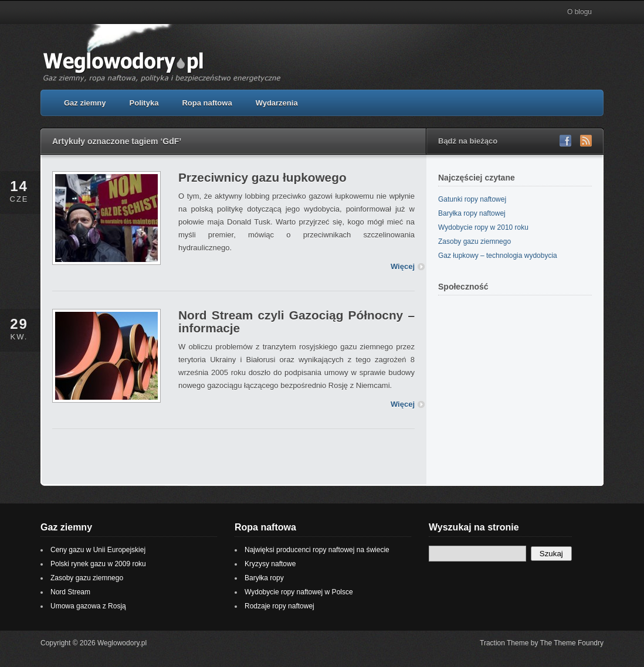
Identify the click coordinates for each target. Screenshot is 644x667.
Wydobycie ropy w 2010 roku (483, 227)
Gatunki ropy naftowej (472, 199)
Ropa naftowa (207, 103)
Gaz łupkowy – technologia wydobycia (498, 256)
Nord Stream (70, 592)
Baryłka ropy (264, 578)
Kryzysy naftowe (270, 564)
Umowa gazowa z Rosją (88, 606)
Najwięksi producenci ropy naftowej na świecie (317, 550)
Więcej (403, 266)
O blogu (579, 12)
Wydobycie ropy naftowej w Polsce (299, 592)
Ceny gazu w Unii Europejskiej (98, 550)
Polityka (144, 103)
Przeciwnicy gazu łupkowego (262, 177)
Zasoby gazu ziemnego (474, 241)
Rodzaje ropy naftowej (279, 606)
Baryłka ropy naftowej (472, 213)
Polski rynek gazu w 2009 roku (98, 564)
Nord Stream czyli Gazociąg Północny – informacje (296, 321)
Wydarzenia (277, 103)
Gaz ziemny (85, 103)
